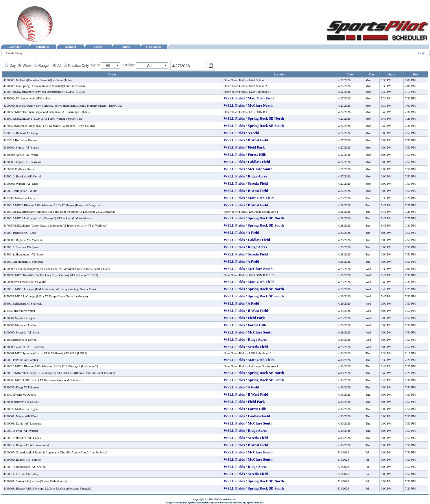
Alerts (126, 47)
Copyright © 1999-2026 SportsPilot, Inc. (215, 499)
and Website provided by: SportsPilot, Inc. (242, 503)
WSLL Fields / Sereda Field (246, 183)
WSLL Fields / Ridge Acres (245, 176)
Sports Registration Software (203, 503)
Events (98, 47)
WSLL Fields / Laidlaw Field (247, 162)
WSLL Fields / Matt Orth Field (249, 98)
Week (27, 66)
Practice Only (79, 66)
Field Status (154, 47)
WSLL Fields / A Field (241, 133)
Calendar (15, 47)
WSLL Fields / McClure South (248, 169)
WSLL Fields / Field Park (244, 147)
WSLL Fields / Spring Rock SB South (254, 126)
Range (44, 66)
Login (422, 53)
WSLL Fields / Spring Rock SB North (254, 118)
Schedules (43, 47)
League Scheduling (176, 503)
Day (13, 66)
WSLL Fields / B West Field (246, 140)
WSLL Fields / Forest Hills (245, 154)
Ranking (70, 47)
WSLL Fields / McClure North (248, 105)
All (59, 66)
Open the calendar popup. (211, 66)
